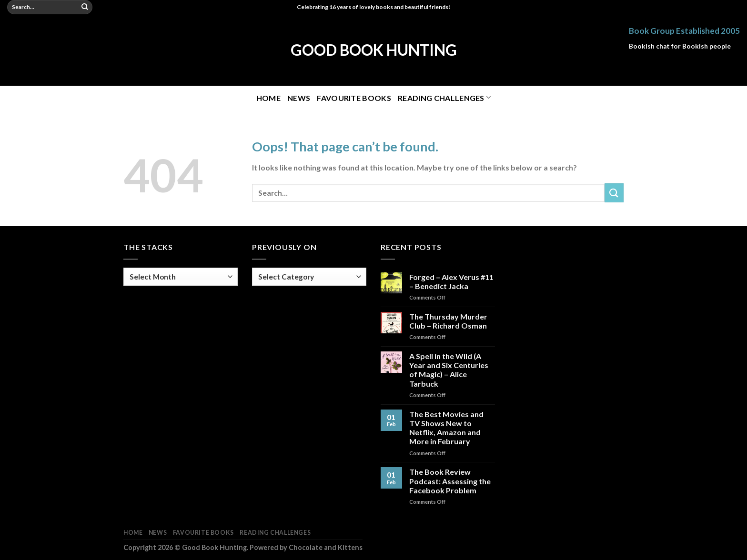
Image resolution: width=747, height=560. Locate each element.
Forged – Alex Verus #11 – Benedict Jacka (451, 281)
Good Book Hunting (374, 50)
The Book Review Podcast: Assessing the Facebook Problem (450, 481)
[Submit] (85, 7)
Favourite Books (354, 98)
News (299, 98)
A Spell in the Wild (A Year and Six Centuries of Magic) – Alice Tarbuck (449, 370)
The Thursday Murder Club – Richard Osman (448, 321)
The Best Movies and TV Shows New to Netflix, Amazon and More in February (446, 428)
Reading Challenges (444, 97)
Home (268, 98)
